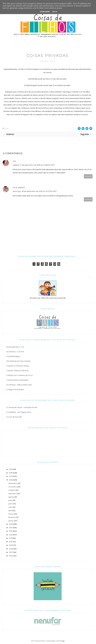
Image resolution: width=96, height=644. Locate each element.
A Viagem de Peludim (15, 389)
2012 (11, 535)
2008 (11, 549)
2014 (11, 528)
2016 (11, 480)
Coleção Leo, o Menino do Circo (19, 375)
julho (10, 500)
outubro (12, 490)
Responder (88, 176)
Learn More (45, 12)
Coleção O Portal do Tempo (18, 366)
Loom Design (60, 641)
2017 (11, 476)
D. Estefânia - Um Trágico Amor (19, 412)
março (11, 514)
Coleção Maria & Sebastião (17, 380)
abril (10, 510)
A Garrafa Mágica (13, 356)
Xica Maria (19, 187)
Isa (14, 161)
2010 (11, 542)
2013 (11, 531)
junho (11, 504)
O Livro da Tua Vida (14, 417)
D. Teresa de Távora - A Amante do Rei (22, 407)
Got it (55, 12)
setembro (12, 494)
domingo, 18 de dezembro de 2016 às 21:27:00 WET (35, 191)
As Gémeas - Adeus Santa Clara (19, 385)
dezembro (13, 483)
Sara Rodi (44, 61)
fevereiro (12, 517)
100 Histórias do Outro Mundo (18, 361)
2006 (11, 556)
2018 (11, 473)
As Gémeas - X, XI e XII (15, 352)
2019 (11, 469)
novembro (13, 487)
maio (10, 507)
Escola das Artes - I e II (15, 347)
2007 (11, 552)
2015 (11, 524)
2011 (10, 538)
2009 (11, 545)
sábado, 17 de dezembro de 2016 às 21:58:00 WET (34, 165)
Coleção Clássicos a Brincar (18, 371)
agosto (11, 497)
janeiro (11, 521)
